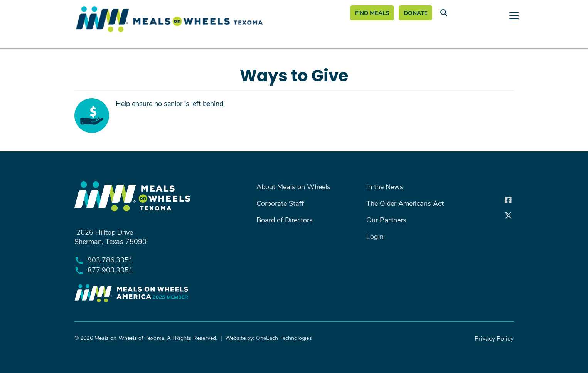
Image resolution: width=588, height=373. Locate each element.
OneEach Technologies (284, 338)
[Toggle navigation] (294, 46)
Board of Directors (285, 220)
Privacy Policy (494, 338)
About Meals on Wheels (293, 186)
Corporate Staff (280, 203)
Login (375, 236)
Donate (416, 13)
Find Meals (372, 13)
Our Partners (386, 220)
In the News (385, 186)
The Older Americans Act (405, 203)
